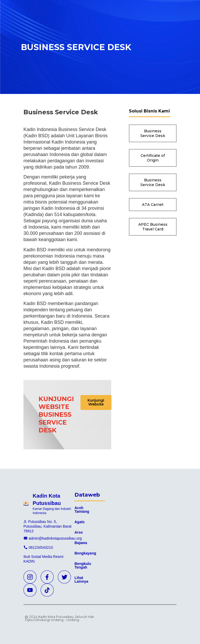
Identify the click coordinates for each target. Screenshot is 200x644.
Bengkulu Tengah (83, 565)
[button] (98, 403)
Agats (80, 522)
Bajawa (81, 543)
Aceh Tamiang (82, 510)
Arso (79, 532)
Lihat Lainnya (81, 580)
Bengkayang (85, 553)
